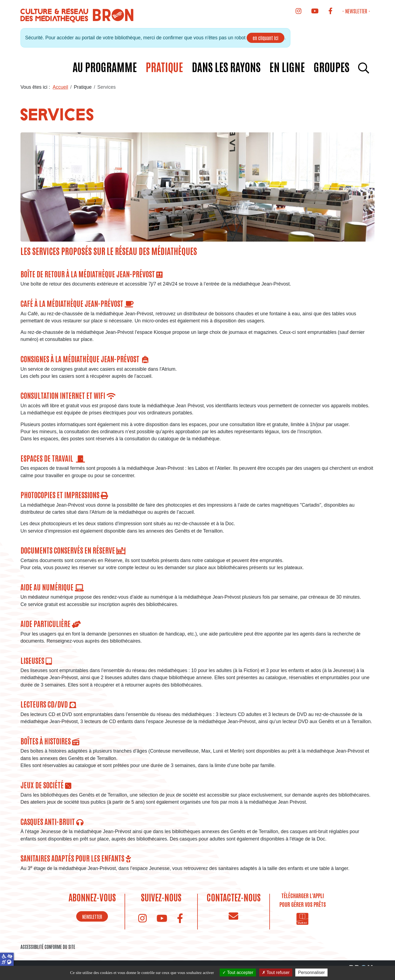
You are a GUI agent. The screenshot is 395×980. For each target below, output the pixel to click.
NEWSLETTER (92, 916)
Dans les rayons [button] (226, 67)
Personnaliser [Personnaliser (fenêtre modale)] (311, 972)
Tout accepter (238, 972)
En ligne (287, 67)
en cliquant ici (266, 38)
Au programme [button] (105, 67)
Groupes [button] (331, 67)
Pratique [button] (164, 67)
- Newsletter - (356, 11)
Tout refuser (276, 972)
